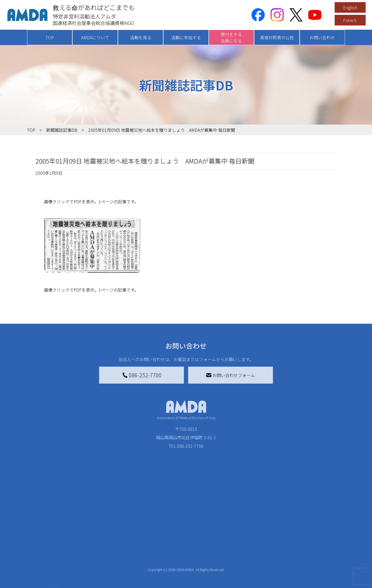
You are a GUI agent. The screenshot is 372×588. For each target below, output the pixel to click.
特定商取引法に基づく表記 (311, 530)
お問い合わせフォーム (231, 375)
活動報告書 (49, 549)
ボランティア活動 (98, 568)
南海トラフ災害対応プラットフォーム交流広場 (250, 542)
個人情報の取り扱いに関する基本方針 (311, 555)
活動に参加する (186, 37)
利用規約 (294, 541)
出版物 (45, 566)
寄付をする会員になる (231, 37)
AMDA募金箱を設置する (173, 562)
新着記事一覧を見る (100, 530)
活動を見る (141, 37)
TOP (50, 37)
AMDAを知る (47, 530)
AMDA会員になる (167, 530)
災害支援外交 (233, 530)
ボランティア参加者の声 (104, 577)
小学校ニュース (53, 558)
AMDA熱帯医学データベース (55, 578)
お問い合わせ (322, 37)
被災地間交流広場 (234, 520)
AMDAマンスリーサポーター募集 (182, 539)
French (350, 20)
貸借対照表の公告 (277, 37)
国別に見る (92, 539)
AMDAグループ (53, 541)
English (350, 7)
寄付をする (158, 520)
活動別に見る (94, 547)
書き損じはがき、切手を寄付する (180, 550)
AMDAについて (95, 37)
